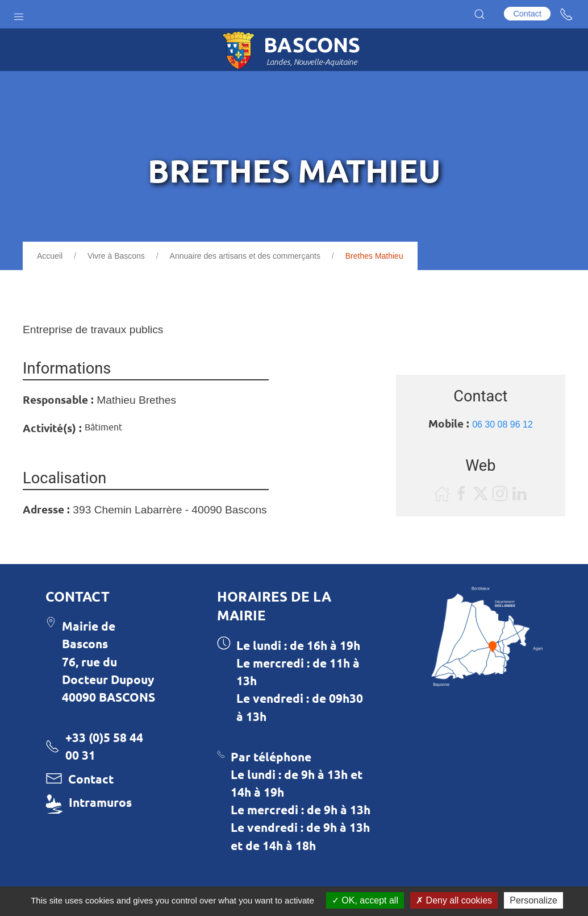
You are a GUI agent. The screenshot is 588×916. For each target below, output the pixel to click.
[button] (19, 14)
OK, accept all (365, 900)
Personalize (533, 900)
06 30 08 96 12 (502, 424)
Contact (527, 14)
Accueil (50, 256)
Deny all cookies (454, 900)
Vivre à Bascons (116, 256)
